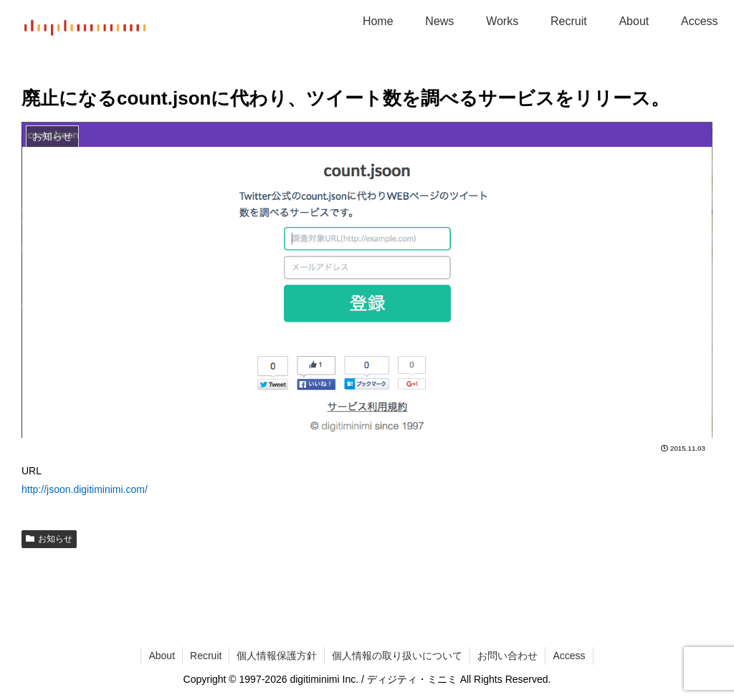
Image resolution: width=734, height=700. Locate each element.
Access (569, 656)
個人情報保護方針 (277, 656)
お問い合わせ (507, 656)
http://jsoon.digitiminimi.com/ (85, 489)
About (162, 656)
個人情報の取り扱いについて (397, 656)
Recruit (206, 656)
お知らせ (49, 539)
